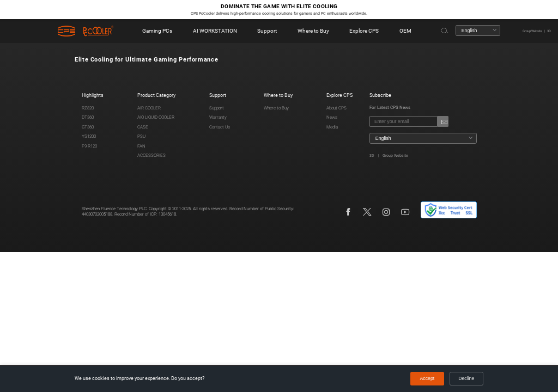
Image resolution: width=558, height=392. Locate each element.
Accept (427, 378)
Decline (466, 378)
